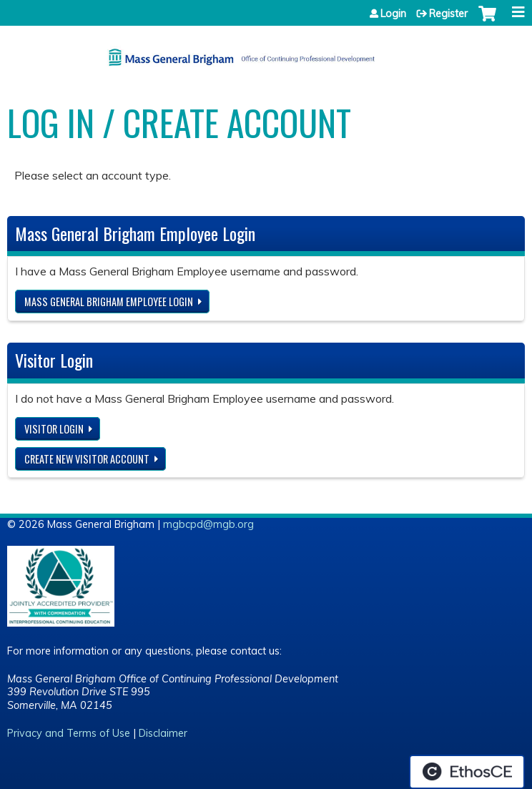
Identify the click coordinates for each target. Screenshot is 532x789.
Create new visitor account (87, 459)
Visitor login (54, 429)
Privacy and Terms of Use (69, 733)
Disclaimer (163, 733)
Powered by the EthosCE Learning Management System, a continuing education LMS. (467, 772)
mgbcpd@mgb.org (208, 524)
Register (448, 14)
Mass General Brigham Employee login (109, 302)
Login (393, 14)
